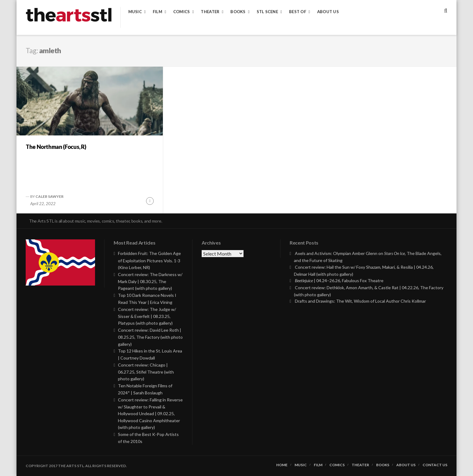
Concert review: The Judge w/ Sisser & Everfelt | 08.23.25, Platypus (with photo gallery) (147, 316)
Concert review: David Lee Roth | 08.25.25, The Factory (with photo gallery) (150, 337)
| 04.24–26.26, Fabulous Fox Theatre (339, 280)
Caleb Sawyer (50, 196)
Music (135, 12)
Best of (298, 12)
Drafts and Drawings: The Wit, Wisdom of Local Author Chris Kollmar (360, 301)
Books (238, 12)
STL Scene (267, 12)
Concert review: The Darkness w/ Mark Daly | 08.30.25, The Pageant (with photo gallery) (150, 281)
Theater (210, 12)
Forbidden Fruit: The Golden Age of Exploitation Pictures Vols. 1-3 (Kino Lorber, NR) (149, 260)
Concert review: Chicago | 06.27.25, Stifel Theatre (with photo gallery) (146, 372)
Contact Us (435, 465)
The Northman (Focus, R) (56, 147)
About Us (328, 12)
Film (158, 12)
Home (282, 465)
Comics (182, 12)
